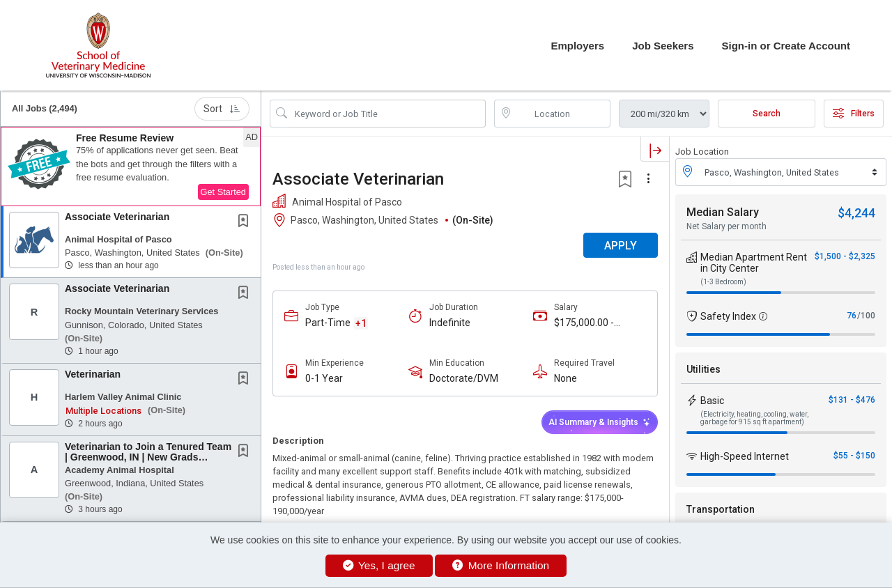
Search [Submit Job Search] (767, 114)
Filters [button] (854, 114)
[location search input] (562, 114)
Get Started (223, 192)
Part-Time (328, 323)
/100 (866, 316)
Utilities (703, 369)
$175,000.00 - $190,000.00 (584, 323)
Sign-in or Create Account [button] (786, 46)
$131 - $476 (852, 400)
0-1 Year (324, 378)
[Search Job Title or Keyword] (387, 114)
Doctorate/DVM (464, 378)
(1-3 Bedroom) (723, 282)
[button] (131, 167)
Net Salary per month (726, 226)
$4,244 (856, 213)
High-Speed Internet (745, 456)
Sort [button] (222, 109)
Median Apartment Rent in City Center (754, 263)
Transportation (721, 509)
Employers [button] (577, 46)
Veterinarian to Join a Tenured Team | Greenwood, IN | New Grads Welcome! (148, 457)
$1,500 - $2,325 (845, 256)
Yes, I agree (379, 565)
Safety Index (728, 316)
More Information (501, 565)
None (566, 378)
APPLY (621, 246)
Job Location (702, 152)
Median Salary (723, 212)
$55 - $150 (854, 456)
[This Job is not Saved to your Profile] (246, 222)
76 (852, 316)
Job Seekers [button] (663, 46)
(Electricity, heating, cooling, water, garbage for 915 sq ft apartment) (754, 418)
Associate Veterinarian (117, 217)
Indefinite (450, 323)
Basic (712, 401)
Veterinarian (93, 374)
